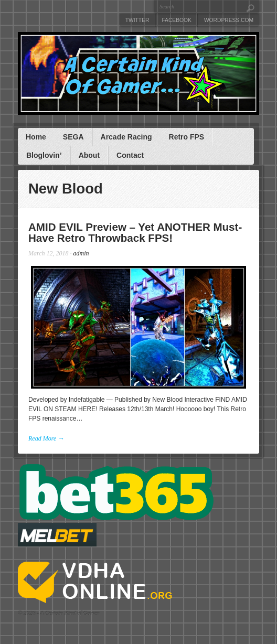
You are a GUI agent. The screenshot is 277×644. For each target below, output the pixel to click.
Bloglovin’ (44, 155)
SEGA (73, 137)
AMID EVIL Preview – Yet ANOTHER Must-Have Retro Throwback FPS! (135, 232)
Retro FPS (187, 137)
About (89, 155)
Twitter (137, 20)
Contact (130, 155)
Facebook (176, 20)
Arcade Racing (126, 137)
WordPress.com (229, 20)
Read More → (46, 438)
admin (81, 253)
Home (36, 137)
